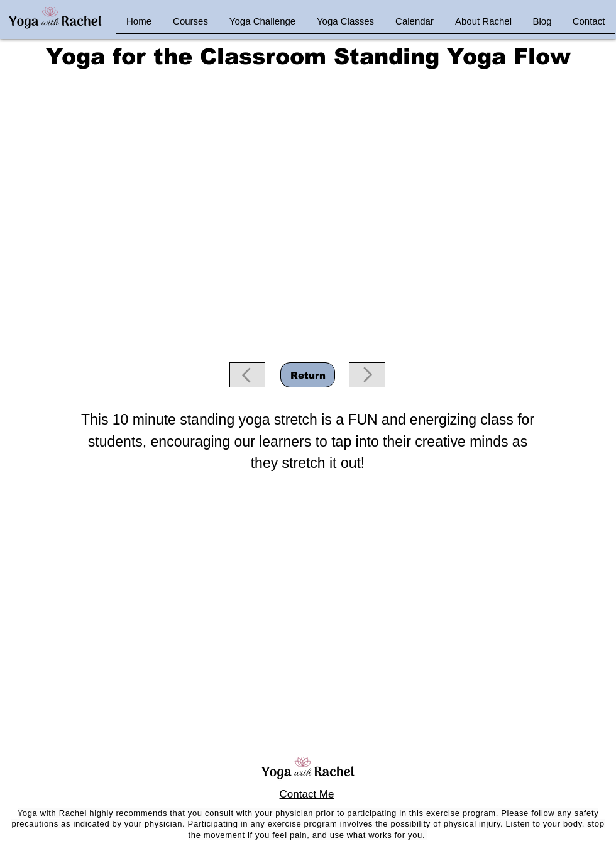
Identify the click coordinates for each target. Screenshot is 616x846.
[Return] (308, 375)
